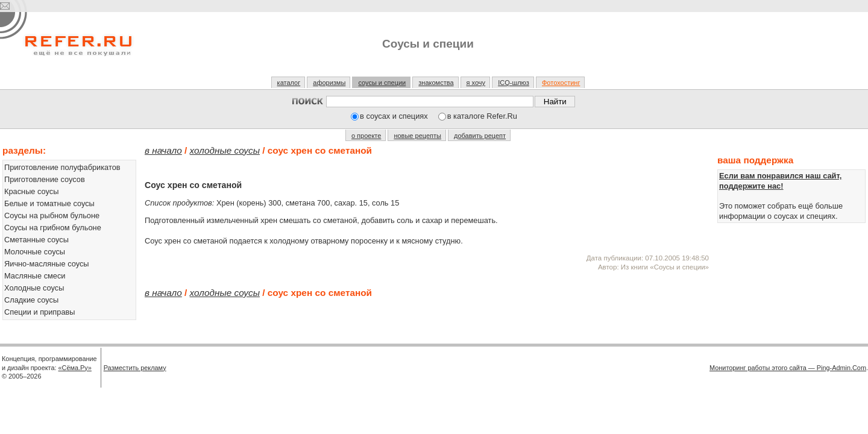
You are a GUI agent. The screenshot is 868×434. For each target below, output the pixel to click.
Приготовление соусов (45, 179)
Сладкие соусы (31, 300)
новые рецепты (417, 136)
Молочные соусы (35, 252)
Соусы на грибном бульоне (53, 228)
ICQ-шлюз (514, 83)
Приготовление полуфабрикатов (62, 167)
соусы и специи (382, 83)
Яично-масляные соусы (47, 264)
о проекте (366, 136)
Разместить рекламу (135, 368)
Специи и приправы (40, 312)
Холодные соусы (34, 288)
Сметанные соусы (36, 240)
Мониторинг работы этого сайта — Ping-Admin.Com (788, 368)
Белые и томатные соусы (49, 203)
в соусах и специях (394, 116)
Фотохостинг (561, 83)
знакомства (436, 83)
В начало (163, 150)
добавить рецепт (480, 136)
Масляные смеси (35, 276)
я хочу (476, 83)
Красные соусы (31, 191)
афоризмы (329, 83)
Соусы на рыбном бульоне (52, 215)
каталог (289, 83)
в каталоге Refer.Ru (482, 116)
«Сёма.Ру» (75, 368)
